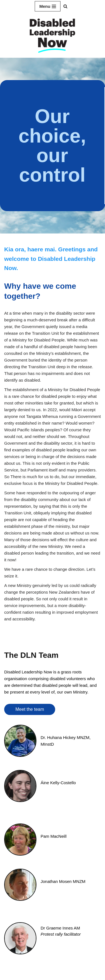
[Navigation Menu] (47, 6)
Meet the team (30, 709)
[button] (65, 6)
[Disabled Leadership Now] (53, 35)
